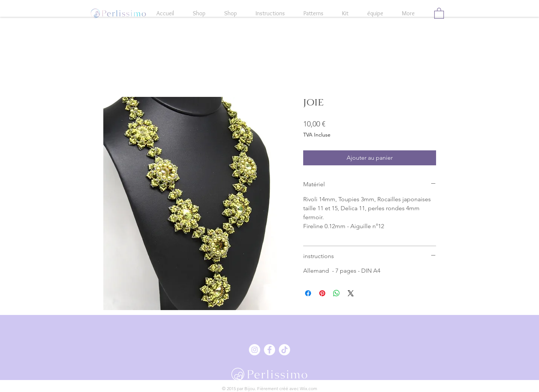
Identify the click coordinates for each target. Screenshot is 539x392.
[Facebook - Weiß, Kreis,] (269, 350)
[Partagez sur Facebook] (308, 293)
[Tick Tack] (284, 350)
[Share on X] (351, 293)
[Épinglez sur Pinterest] (322, 293)
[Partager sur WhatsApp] (337, 293)
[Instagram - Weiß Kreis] (255, 350)
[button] (439, 13)
